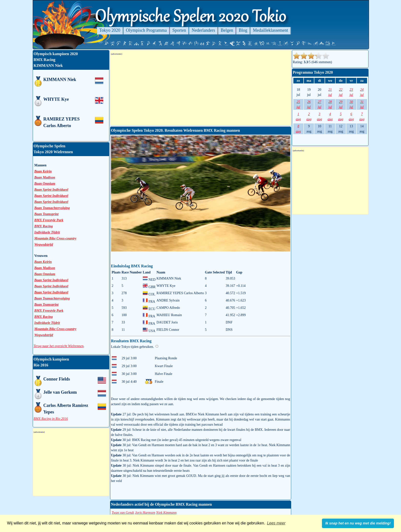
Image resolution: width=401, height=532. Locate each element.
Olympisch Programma (146, 30)
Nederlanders (203, 30)
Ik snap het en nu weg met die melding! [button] (358, 523)
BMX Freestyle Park (49, 220)
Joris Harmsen (145, 513)
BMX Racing (44, 226)
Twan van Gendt (123, 513)
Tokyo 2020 (110, 30)
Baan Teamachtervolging (52, 208)
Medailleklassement (270, 30)
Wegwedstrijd (44, 245)
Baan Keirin (43, 171)
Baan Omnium (45, 184)
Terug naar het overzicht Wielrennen (59, 346)
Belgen (227, 30)
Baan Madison (45, 177)
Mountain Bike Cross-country (56, 238)
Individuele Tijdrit (47, 232)
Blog (243, 30)
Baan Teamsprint (46, 214)
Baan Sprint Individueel (51, 190)
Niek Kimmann (166, 513)
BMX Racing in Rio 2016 (51, 419)
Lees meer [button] (276, 523)
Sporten (179, 30)
